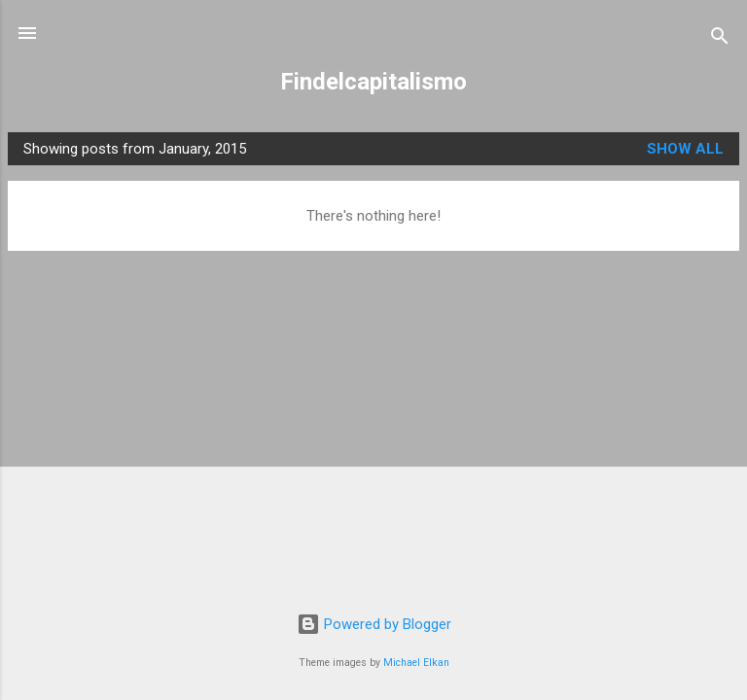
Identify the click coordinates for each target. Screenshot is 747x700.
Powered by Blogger (374, 624)
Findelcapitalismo (373, 82)
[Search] (720, 39)
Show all (685, 149)
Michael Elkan (416, 663)
